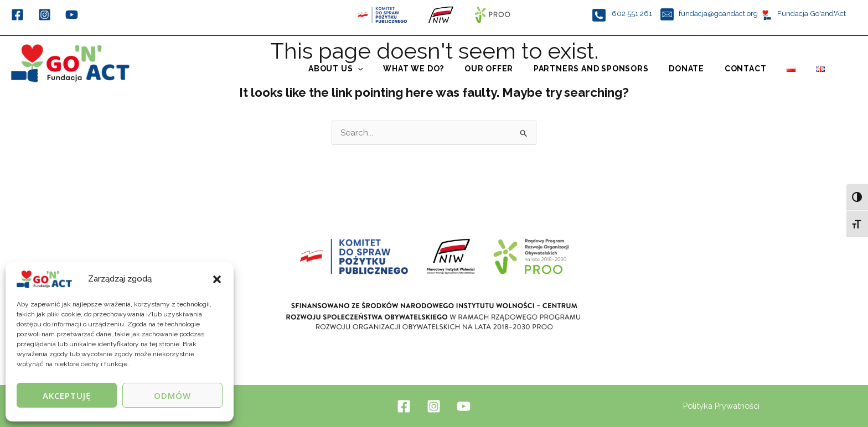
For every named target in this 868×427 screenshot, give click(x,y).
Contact (755, 70)
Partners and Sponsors (608, 70)
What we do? (438, 70)
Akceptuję (67, 395)
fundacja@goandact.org (718, 13)
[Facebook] (17, 15)
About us (363, 70)
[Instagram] (45, 15)
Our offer (509, 70)
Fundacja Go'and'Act (811, 13)
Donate (700, 70)
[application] (385, 70)
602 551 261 (633, 13)
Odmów (172, 395)
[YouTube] (72, 15)
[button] (217, 279)
